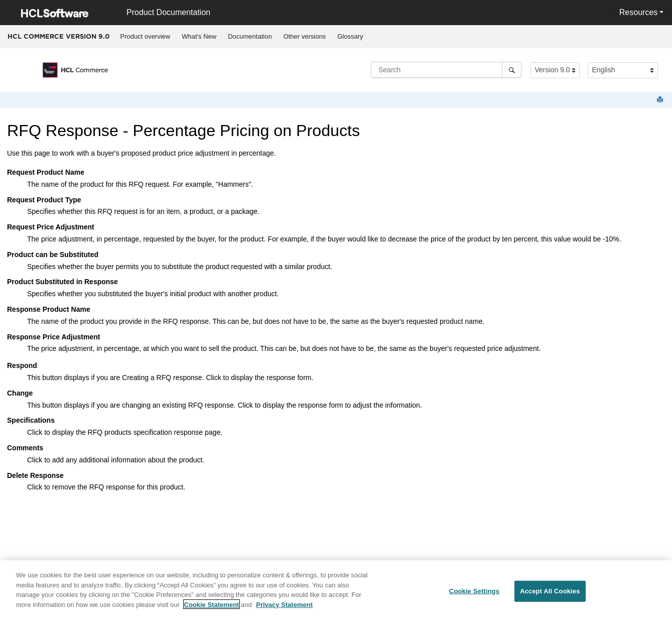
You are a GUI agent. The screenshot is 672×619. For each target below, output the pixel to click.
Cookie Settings (474, 595)
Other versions (305, 36)
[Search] (512, 70)
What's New (199, 36)
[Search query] (446, 70)
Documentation (250, 36)
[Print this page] (661, 100)
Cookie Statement (212, 608)
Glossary (350, 36)
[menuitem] (145, 37)
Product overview (146, 36)
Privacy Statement (284, 608)
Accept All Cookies (550, 595)
